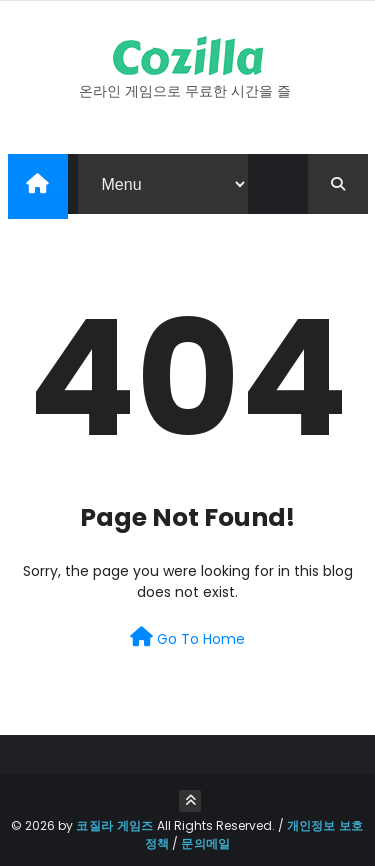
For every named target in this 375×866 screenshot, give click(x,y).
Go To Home (187, 638)
